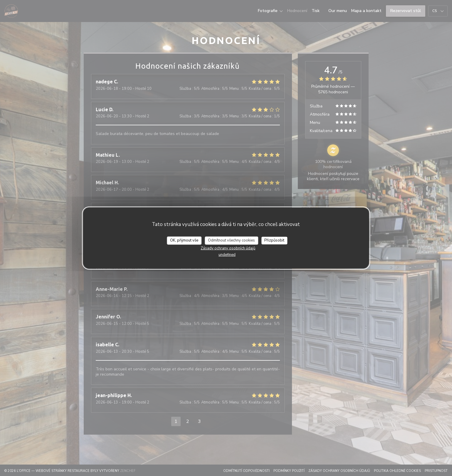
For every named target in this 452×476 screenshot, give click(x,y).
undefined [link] (227, 254)
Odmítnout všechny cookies (231, 240)
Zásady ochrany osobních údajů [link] (228, 248)
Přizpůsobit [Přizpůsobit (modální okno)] (274, 240)
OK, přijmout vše (184, 240)
